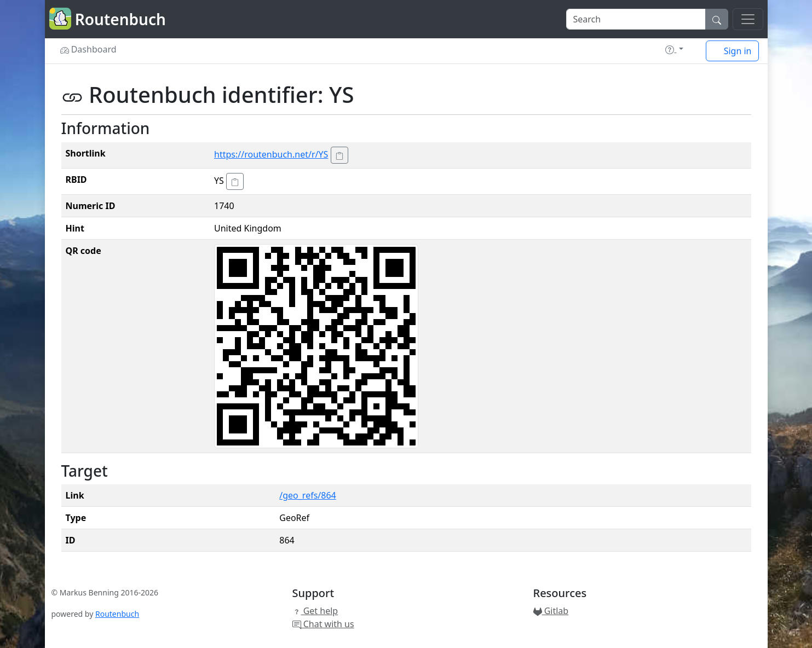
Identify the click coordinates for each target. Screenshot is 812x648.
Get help (315, 611)
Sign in (732, 51)
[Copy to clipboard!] (339, 155)
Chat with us (323, 624)
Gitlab (551, 611)
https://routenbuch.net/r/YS (271, 154)
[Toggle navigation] (748, 19)
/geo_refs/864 (308, 495)
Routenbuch (117, 614)
